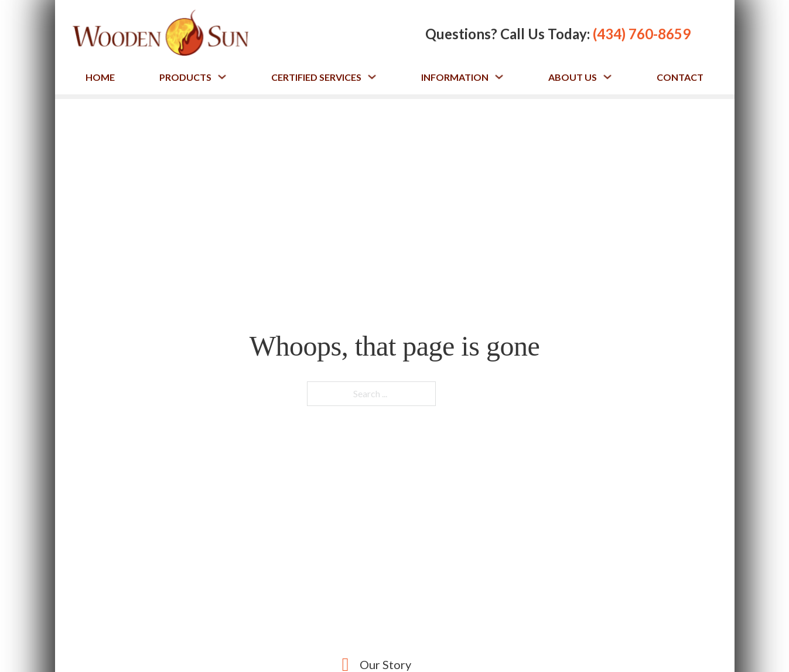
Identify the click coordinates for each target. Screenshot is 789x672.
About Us (573, 77)
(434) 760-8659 (642, 34)
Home (100, 77)
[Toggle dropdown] (222, 77)
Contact (680, 77)
